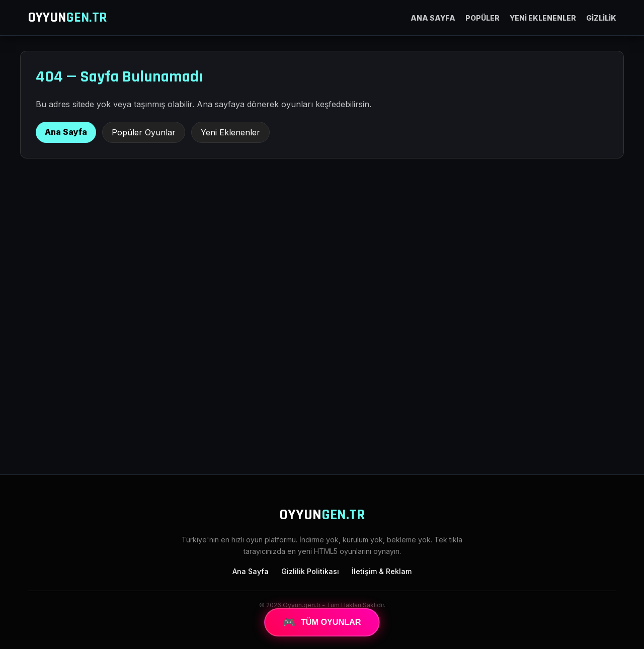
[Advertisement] (322, 384)
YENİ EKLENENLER (543, 18)
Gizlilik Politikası (310, 571)
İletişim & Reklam (382, 571)
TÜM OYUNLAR (322, 622)
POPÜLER (482, 18)
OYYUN (67, 18)
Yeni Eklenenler (230, 132)
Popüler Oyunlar (144, 132)
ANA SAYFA (433, 18)
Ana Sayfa (66, 132)
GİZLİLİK (601, 18)
